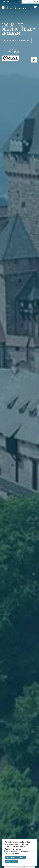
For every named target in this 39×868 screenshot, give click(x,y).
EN (4, 2)
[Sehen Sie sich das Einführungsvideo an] (34, 60)
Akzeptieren (10, 858)
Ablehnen (21, 858)
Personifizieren (11, 862)
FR (8, 2)
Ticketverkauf (30, 2)
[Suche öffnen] (19, 2)
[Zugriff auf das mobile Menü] (35, 7)
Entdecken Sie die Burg (17, 40)
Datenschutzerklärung (13, 851)
